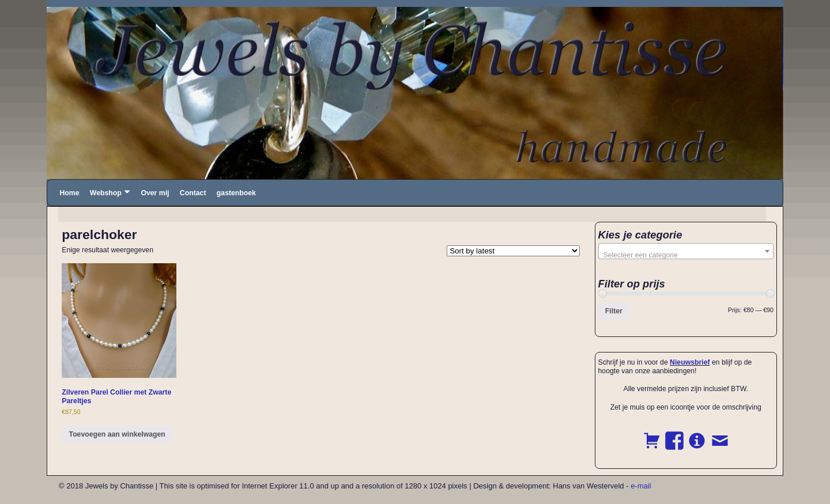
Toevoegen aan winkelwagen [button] (117, 434)
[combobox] (686, 251)
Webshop (106, 193)
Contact (193, 193)
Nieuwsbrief (690, 362)
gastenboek (236, 193)
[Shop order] (513, 251)
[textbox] (686, 255)
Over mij (155, 193)
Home (69, 193)
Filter (614, 311)
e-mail (641, 486)
